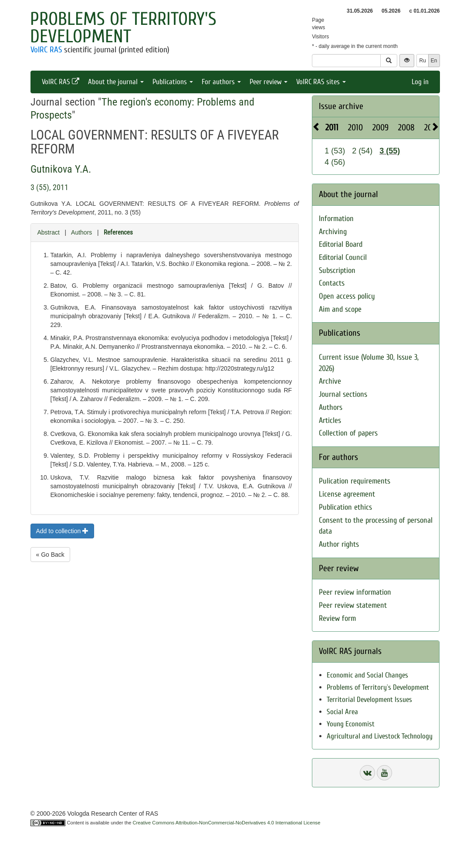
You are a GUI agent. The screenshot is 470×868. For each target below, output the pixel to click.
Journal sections (343, 394)
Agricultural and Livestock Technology (380, 736)
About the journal (116, 82)
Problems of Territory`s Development (378, 687)
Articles (330, 420)
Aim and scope (340, 309)
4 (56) (335, 162)
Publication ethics (345, 507)
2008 (406, 128)
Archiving (333, 232)
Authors (81, 232)
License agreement (347, 494)
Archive (330, 381)
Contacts (332, 283)
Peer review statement (353, 605)
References (118, 232)
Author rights (339, 544)
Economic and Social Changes (367, 675)
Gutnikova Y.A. (61, 169)
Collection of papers (348, 433)
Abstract (49, 232)
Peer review (269, 82)
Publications (173, 82)
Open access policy (347, 296)
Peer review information (355, 592)
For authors (221, 82)
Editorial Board (341, 244)
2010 (355, 128)
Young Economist (351, 724)
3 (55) (390, 151)
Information (336, 219)
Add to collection (63, 531)
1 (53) (335, 151)
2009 (380, 128)
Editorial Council (343, 257)
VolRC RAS (46, 50)
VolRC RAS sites (321, 82)
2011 (332, 128)
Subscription (337, 271)
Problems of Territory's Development (123, 28)
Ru (422, 61)
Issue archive (341, 106)
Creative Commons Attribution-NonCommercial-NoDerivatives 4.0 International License (227, 823)
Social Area (342, 712)
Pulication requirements (355, 481)
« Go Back (50, 555)
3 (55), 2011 (49, 187)
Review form (337, 618)
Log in (420, 82)
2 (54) (362, 151)
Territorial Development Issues (369, 700)
